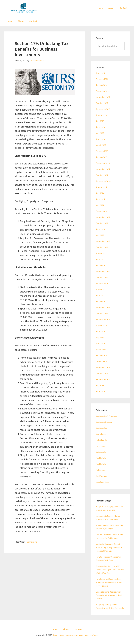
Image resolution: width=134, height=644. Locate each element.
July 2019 (100, 385)
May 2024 (100, 205)
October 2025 (102, 103)
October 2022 (102, 247)
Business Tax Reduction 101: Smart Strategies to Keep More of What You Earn (110, 570)
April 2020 (100, 343)
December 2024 (103, 163)
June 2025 (100, 127)
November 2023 (103, 217)
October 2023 (102, 223)
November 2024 (103, 169)
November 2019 (103, 367)
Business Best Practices (106, 416)
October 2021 (102, 277)
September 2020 (103, 319)
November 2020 (103, 307)
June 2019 (100, 391)
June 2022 (100, 259)
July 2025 (100, 121)
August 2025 (101, 115)
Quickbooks (101, 452)
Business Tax (101, 428)
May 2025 (100, 133)
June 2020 (100, 331)
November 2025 (103, 97)
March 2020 (101, 349)
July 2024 (100, 193)
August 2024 (101, 187)
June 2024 (100, 199)
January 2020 (102, 355)
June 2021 (100, 295)
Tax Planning (31, 542)
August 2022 (101, 253)
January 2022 (102, 265)
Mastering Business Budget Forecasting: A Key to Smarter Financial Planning (109, 547)
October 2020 (102, 313)
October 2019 (102, 373)
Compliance (101, 434)
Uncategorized (102, 482)
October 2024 (102, 175)
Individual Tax (102, 440)
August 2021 (101, 289)
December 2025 (103, 91)
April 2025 (100, 139)
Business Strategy (104, 422)
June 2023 (100, 229)
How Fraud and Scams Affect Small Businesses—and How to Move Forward (109, 582)
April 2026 (100, 73)
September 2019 (103, 379)
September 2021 (103, 283)
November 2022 (103, 241)
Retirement (101, 470)
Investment (101, 446)
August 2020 (101, 325)
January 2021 (102, 301)
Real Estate (101, 458)
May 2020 (100, 337)
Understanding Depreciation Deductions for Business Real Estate (109, 595)
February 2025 (102, 151)
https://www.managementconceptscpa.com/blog (75, 635)
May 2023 (100, 235)
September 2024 (103, 181)
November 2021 (103, 271)
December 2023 (103, 211)
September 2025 (103, 109)
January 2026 (102, 85)
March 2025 (101, 145)
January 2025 (102, 157)
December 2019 (103, 361)
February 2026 (102, 79)
